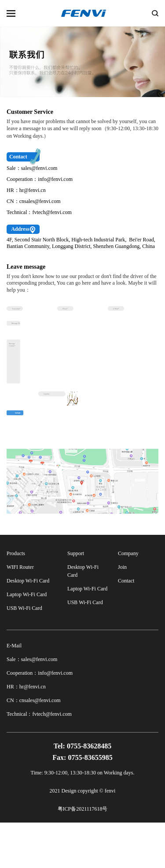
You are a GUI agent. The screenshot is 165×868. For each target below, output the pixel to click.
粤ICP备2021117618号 (83, 854)
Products (16, 599)
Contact (126, 626)
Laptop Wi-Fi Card (27, 640)
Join (122, 612)
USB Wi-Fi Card (24, 654)
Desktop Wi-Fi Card (28, 626)
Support (76, 599)
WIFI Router (20, 612)
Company (128, 599)
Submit (23, 464)
